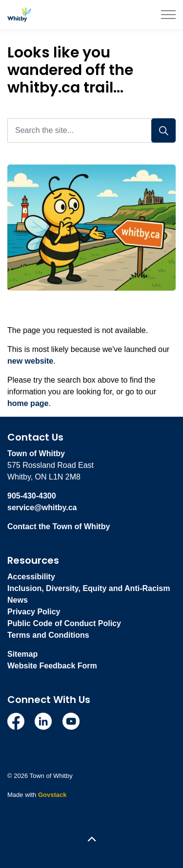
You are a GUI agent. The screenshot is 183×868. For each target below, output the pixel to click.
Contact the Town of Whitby (59, 526)
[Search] (163, 130)
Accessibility (31, 577)
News (18, 600)
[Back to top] (91, 840)
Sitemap (22, 654)
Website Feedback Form (52, 666)
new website (30, 361)
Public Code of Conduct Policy (64, 623)
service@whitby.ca (42, 508)
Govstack (52, 795)
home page (28, 403)
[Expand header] (168, 15)
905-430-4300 (32, 496)
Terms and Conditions (48, 635)
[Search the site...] (91, 130)
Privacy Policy (34, 612)
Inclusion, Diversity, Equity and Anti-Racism (89, 588)
